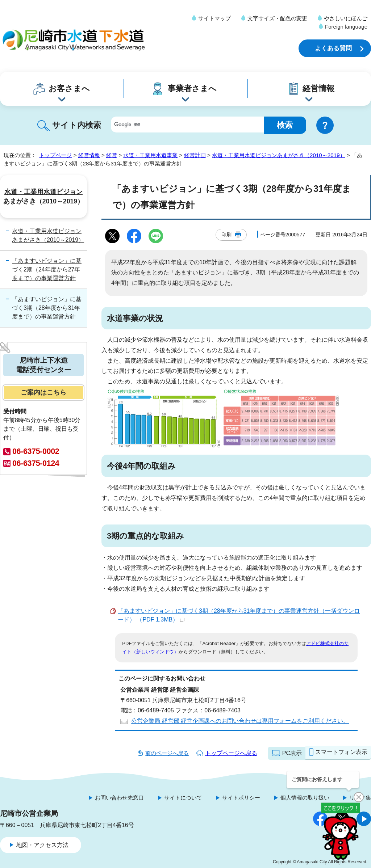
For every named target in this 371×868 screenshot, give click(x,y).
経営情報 (318, 89)
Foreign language (346, 27)
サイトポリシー (241, 798)
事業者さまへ (192, 89)
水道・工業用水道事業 (150, 155)
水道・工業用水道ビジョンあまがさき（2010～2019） (279, 155)
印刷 (226, 235)
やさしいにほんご (346, 18)
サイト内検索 (77, 125)
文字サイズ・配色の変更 (277, 18)
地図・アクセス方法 (42, 845)
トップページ (55, 155)
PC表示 (292, 753)
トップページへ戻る (231, 753)
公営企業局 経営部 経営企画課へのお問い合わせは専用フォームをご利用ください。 (240, 721)
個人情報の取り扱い (305, 798)
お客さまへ (69, 89)
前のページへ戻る (167, 753)
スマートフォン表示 (341, 752)
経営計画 (195, 155)
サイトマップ (214, 18)
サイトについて (183, 798)
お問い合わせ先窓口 (119, 798)
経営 (112, 155)
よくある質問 (333, 48)
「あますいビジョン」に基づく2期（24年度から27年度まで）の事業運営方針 (47, 269)
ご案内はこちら (43, 392)
